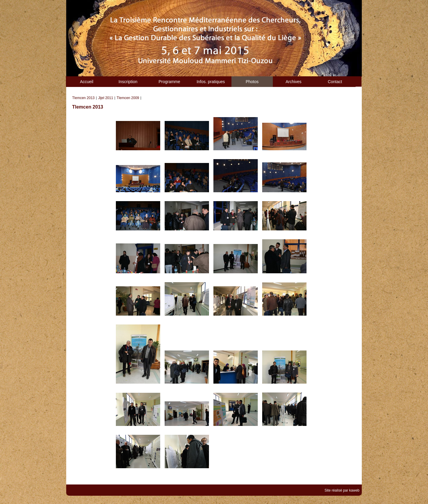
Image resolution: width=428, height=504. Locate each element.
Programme (169, 82)
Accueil (86, 82)
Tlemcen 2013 (83, 98)
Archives (294, 82)
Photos (252, 82)
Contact (335, 82)
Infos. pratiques (211, 82)
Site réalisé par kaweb (342, 490)
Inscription (128, 82)
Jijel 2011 (106, 98)
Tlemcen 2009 (128, 98)
